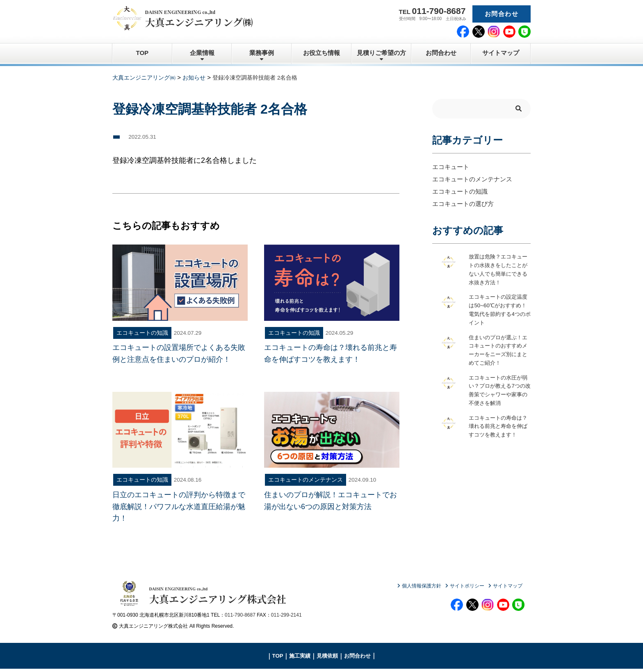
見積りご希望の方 (381, 53)
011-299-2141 (286, 618)
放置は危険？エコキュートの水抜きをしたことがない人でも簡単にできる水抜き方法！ (497, 270)
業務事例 (262, 53)
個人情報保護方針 (422, 586)
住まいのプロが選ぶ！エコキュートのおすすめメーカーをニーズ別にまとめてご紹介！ (497, 351)
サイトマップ (501, 53)
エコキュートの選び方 (463, 204)
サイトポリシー (467, 586)
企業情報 (202, 53)
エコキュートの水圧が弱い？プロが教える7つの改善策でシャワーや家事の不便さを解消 (499, 392)
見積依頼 (327, 659)
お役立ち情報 (321, 53)
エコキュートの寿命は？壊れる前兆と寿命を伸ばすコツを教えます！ (497, 432)
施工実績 (300, 659)
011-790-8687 (240, 618)
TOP (143, 53)
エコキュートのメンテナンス (472, 179)
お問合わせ (502, 14)
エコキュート (451, 167)
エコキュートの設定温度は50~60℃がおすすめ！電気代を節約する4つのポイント (499, 311)
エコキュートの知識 (460, 191)
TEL (432, 11)
